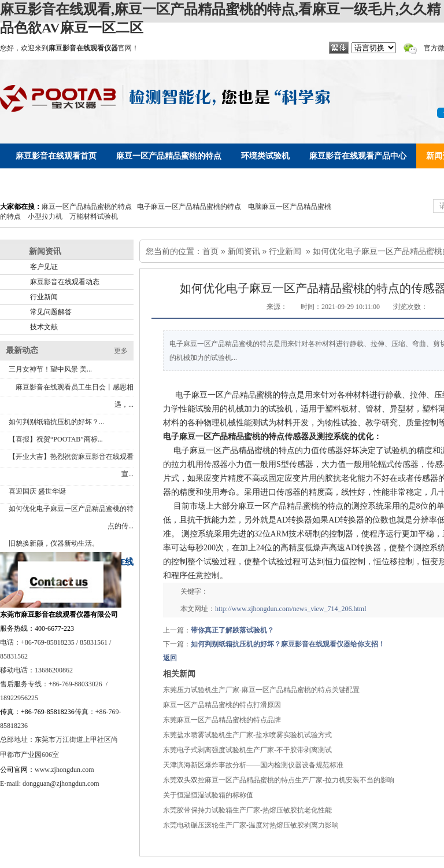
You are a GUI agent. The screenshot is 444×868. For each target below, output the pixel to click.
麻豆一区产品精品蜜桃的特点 (87, 207)
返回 (170, 658)
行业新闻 (285, 251)
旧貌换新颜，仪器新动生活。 (54, 543)
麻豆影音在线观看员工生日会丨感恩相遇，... (75, 396)
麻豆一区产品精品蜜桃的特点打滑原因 (222, 705)
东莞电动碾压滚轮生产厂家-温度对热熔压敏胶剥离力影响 (251, 825)
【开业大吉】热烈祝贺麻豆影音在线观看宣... (71, 465)
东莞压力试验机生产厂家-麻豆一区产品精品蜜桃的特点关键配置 (261, 690)
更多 (121, 351)
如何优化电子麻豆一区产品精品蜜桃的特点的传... (71, 517)
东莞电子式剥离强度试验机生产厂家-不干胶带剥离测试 (247, 750)
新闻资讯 (244, 251)
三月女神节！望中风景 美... (50, 369)
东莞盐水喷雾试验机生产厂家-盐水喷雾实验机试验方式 (247, 735)
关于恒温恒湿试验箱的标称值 (208, 795)
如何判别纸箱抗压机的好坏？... (56, 422)
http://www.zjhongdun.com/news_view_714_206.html (291, 609)
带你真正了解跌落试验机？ (232, 630)
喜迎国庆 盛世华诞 (37, 491)
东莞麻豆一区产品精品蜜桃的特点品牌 (222, 720)
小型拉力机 (45, 216)
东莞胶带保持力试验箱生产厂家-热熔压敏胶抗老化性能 (247, 810)
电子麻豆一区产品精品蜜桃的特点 (189, 207)
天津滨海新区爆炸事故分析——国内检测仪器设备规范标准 (253, 765)
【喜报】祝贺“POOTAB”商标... (56, 439)
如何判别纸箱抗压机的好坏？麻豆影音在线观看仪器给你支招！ (288, 644)
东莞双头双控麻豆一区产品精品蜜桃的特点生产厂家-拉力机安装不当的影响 (279, 780)
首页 (210, 251)
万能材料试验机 (94, 216)
